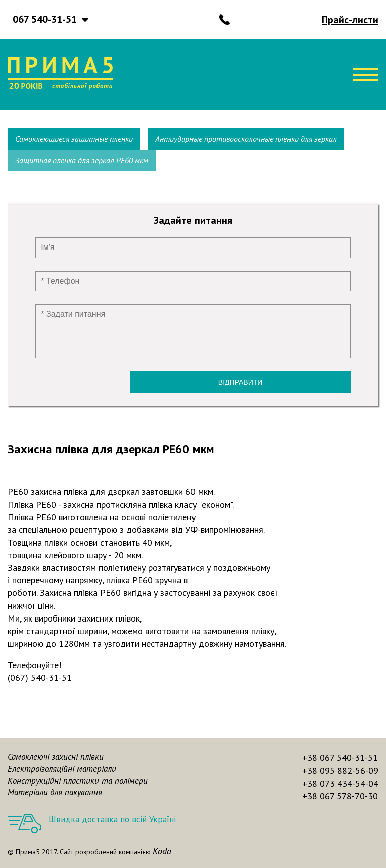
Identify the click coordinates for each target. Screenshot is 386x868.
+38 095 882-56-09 (340, 770)
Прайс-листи (350, 20)
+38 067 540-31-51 (340, 757)
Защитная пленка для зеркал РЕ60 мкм (82, 160)
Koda (162, 851)
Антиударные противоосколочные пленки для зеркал (246, 139)
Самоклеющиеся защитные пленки (74, 139)
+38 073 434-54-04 (340, 783)
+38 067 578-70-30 (340, 796)
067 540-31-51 (45, 19)
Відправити (240, 382)
